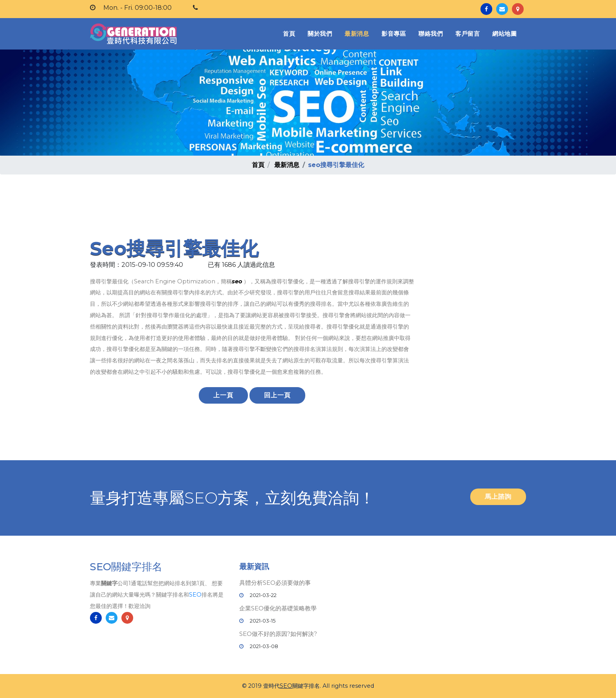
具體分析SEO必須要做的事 (275, 583)
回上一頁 (277, 395)
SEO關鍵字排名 (126, 571)
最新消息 (357, 34)
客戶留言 (467, 34)
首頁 (291, 33)
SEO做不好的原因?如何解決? (278, 634)
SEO (195, 599)
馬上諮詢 (498, 497)
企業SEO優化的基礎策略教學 (278, 608)
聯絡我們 (431, 34)
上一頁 (223, 395)
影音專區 (394, 34)
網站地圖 (504, 34)
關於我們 (320, 34)
